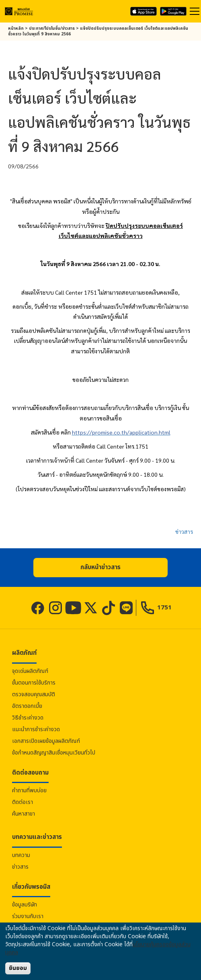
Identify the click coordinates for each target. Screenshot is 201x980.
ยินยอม (18, 968)
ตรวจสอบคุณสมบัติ (34, 694)
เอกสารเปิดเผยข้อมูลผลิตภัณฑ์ (46, 741)
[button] (100, 568)
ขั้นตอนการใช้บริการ (34, 683)
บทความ (21, 855)
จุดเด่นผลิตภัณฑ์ (30, 671)
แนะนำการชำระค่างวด (36, 729)
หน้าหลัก (16, 29)
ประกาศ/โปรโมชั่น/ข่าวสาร (52, 29)
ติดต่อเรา (23, 802)
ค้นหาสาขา (24, 814)
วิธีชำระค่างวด (28, 718)
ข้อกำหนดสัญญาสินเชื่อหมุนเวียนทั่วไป (54, 753)
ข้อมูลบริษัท (25, 905)
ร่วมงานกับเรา (28, 916)
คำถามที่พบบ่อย (29, 790)
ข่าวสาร (184, 531)
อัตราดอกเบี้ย (27, 706)
